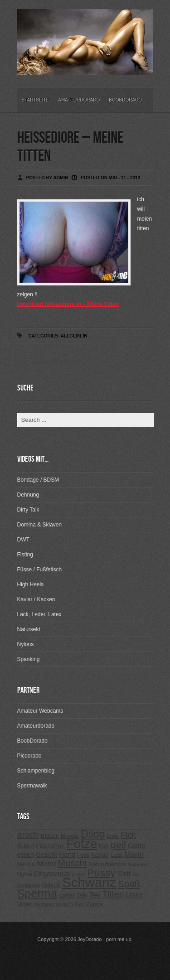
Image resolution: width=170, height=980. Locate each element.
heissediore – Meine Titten (70, 147)
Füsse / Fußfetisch (40, 570)
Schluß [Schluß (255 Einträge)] (51, 885)
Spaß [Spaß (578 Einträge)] (129, 884)
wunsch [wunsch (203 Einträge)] (65, 904)
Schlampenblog (36, 771)
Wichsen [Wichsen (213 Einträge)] (44, 904)
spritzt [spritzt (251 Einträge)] (67, 896)
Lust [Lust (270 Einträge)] (117, 855)
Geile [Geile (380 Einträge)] (137, 846)
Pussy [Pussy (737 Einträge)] (102, 873)
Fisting (25, 555)
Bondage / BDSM (38, 480)
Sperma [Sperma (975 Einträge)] (37, 893)
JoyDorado (90, 939)
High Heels (31, 584)
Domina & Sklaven (40, 525)
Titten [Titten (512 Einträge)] (113, 894)
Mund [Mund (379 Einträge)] (47, 864)
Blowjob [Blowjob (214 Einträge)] (70, 836)
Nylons (26, 644)
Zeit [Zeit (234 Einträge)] (80, 904)
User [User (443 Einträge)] (134, 895)
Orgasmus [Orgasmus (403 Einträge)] (52, 874)
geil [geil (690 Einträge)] (118, 845)
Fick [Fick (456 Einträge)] (128, 835)
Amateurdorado (79, 100)
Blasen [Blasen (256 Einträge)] (50, 836)
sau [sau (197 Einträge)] (136, 874)
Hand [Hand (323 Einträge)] (67, 854)
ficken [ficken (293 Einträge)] (26, 846)
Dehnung (28, 495)
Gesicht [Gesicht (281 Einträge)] (46, 854)
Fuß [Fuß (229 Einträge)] (104, 846)
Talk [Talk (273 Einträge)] (82, 896)
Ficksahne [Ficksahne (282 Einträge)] (50, 846)
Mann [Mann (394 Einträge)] (134, 854)
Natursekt (29, 629)
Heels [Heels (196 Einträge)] (83, 855)
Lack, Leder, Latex (39, 614)
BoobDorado (125, 100)
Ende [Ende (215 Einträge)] (113, 836)
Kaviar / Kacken (36, 599)
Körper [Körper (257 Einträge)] (100, 855)
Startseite (36, 100)
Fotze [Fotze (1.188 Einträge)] (82, 844)
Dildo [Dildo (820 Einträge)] (93, 834)
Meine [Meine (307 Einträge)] (26, 864)
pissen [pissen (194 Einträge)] (79, 874)
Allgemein (74, 336)
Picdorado (29, 756)
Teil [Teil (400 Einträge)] (95, 895)
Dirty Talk (28, 510)
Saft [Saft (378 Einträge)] (124, 874)
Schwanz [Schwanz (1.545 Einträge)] (89, 882)
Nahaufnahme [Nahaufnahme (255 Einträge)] (107, 864)
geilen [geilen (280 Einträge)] (26, 854)
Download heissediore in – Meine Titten (68, 304)
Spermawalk (32, 786)
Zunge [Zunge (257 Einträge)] (95, 904)
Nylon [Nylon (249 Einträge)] (25, 874)
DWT (23, 540)
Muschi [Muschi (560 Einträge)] (72, 863)
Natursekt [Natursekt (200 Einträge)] (138, 864)
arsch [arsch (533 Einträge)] (28, 835)
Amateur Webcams (40, 711)
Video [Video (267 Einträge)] (25, 904)
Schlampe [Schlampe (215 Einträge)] (29, 885)
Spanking (29, 659)
